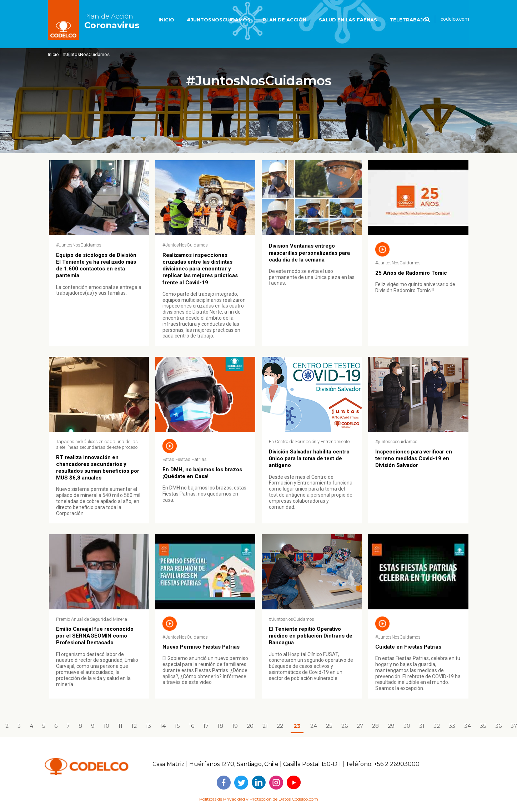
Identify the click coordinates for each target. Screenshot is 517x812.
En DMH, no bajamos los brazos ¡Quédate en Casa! (202, 473)
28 (375, 726)
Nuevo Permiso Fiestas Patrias (201, 647)
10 (106, 726)
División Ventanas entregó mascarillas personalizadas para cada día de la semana (309, 253)
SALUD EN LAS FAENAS (348, 20)
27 (360, 726)
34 (468, 726)
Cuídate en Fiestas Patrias (408, 647)
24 (314, 726)
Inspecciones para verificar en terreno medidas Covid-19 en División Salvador (414, 458)
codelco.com (455, 19)
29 (391, 726)
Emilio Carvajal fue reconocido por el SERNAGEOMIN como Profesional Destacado (95, 636)
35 (483, 726)
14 (163, 726)
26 (345, 726)
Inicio (53, 54)
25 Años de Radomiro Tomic (411, 273)
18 (220, 726)
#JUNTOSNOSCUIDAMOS (219, 20)
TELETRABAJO (408, 20)
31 (422, 726)
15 (177, 726)
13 (148, 726)
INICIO (166, 20)
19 (235, 726)
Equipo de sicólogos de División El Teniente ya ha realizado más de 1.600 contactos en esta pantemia (96, 265)
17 (206, 726)
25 (329, 726)
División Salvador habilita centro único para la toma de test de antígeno (309, 458)
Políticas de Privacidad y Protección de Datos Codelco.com (259, 799)
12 (134, 726)
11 (120, 726)
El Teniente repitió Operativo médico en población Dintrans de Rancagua (311, 636)
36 (498, 726)
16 (192, 726)
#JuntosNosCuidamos (86, 54)
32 (437, 726)
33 (452, 726)
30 (407, 726)
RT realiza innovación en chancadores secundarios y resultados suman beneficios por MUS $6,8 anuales (98, 468)
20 (250, 726)
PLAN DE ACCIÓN (285, 20)
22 (280, 726)
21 (265, 726)
